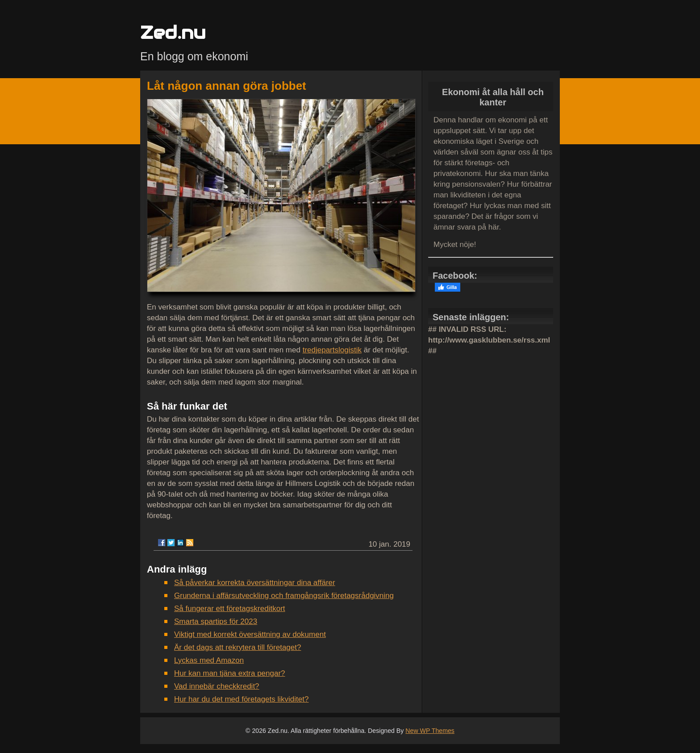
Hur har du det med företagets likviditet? (241, 699)
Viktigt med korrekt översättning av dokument (250, 634)
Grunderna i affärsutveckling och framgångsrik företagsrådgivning (284, 596)
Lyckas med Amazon (209, 660)
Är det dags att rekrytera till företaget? (237, 647)
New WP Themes (430, 731)
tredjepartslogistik (332, 350)
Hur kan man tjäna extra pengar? (230, 673)
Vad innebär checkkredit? (217, 686)
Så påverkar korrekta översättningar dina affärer (255, 583)
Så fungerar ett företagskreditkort (230, 609)
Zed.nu (173, 32)
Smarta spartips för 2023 (216, 621)
